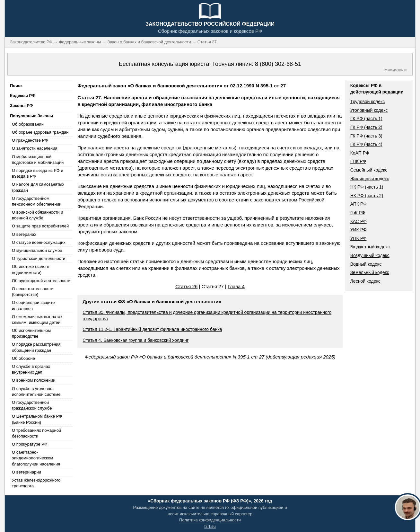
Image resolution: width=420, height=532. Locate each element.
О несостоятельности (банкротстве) (33, 292)
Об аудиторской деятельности (41, 281)
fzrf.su (210, 526)
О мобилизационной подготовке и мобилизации (38, 160)
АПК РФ (359, 204)
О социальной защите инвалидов (33, 305)
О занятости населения (35, 148)
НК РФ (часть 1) (367, 187)
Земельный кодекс (370, 272)
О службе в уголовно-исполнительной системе (36, 391)
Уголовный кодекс (369, 110)
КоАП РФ (360, 153)
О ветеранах (24, 234)
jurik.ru (402, 70)
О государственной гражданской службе (32, 405)
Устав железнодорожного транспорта (36, 483)
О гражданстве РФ (30, 140)
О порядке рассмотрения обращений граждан (36, 347)
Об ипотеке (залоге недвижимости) (31, 269)
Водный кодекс (366, 264)
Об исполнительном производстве (31, 333)
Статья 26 (186, 286)
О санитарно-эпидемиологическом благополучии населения (36, 458)
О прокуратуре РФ (30, 444)
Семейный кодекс (369, 170)
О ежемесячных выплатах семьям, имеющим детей (37, 319)
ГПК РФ (358, 161)
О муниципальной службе (37, 250)
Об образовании (28, 124)
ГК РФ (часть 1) (366, 119)
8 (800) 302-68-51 (278, 64)
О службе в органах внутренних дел (31, 369)
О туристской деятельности (39, 258)
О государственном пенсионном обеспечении (37, 201)
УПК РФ (359, 238)
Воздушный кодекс (370, 255)
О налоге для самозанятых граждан (38, 187)
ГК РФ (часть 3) (366, 136)
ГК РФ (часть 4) (366, 144)
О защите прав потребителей (40, 226)
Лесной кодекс (365, 281)
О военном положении (34, 380)
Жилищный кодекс (370, 179)
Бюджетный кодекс (370, 247)
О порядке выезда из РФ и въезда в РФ (38, 173)
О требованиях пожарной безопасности (36, 433)
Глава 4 (236, 286)
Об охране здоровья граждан (40, 132)
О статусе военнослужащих (39, 242)
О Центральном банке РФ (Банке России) (37, 419)
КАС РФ (359, 221)
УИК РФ (359, 230)
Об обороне (23, 358)
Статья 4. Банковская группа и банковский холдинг (136, 340)
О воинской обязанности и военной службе (37, 215)
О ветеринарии (26, 472)
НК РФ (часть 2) (367, 196)
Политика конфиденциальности (210, 520)
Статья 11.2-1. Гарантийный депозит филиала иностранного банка (152, 329)
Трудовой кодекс (368, 102)
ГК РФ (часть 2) (366, 127)
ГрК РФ (358, 213)
